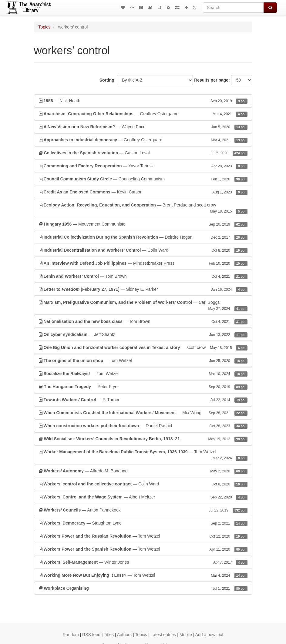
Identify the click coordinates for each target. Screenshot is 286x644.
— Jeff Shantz (143, 334)
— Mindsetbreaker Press (143, 263)
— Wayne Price (143, 127)
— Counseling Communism (143, 179)
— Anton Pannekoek (143, 510)
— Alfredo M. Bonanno (143, 471)
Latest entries (163, 635)
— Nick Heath (143, 101)
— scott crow (143, 347)
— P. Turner (143, 400)
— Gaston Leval (143, 153)
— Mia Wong (143, 413)
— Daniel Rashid (143, 426)
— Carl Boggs (143, 306)
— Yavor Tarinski (143, 166)
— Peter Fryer (143, 387)
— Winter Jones (143, 562)
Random (71, 635)
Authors (124, 635)
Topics (45, 27)
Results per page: (212, 80)
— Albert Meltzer (143, 497)
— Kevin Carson (143, 192)
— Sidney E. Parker (143, 289)
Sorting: (108, 80)
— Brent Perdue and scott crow (143, 208)
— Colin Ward (143, 250)
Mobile (186, 635)
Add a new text (209, 635)
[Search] (233, 8)
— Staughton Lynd (143, 523)
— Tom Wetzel (143, 361)
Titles (109, 635)
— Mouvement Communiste (143, 224)
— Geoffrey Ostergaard (143, 114)
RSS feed (91, 635)
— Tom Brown (143, 276)
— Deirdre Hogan (143, 237)
